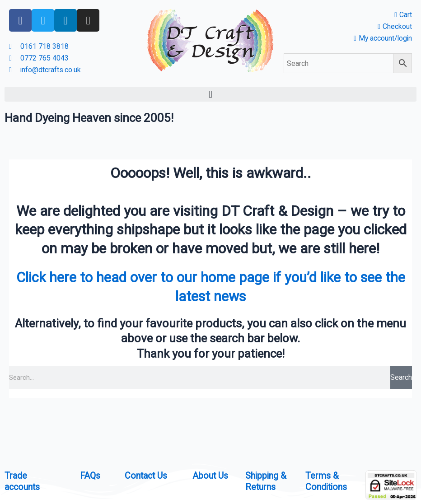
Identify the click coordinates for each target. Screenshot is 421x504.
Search (401, 378)
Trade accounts (23, 481)
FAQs (90, 476)
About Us (210, 476)
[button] (210, 95)
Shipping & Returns (266, 481)
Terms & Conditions (327, 481)
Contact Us (147, 476)
